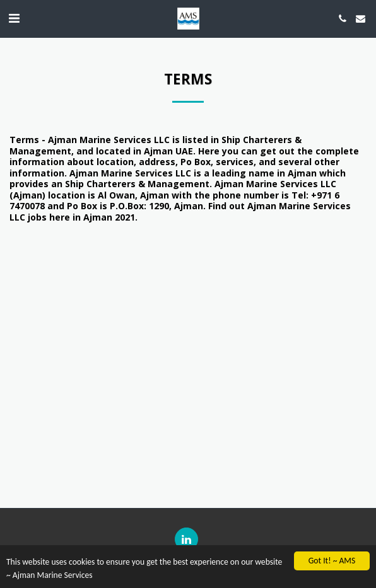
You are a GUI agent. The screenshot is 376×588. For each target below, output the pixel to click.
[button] (14, 18)
